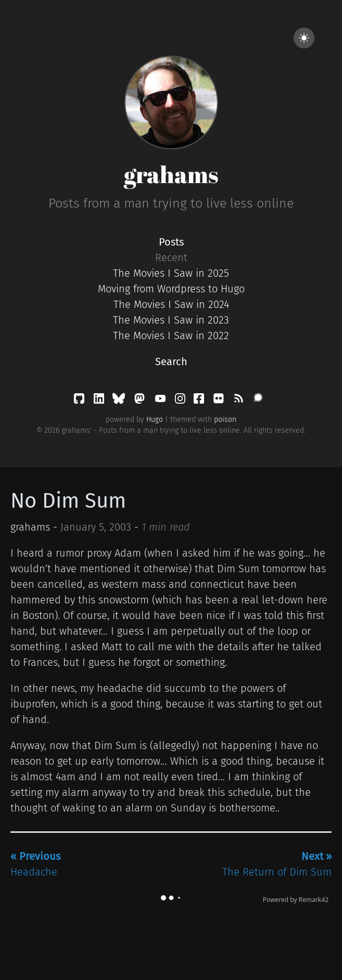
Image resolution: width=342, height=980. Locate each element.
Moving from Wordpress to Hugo (171, 289)
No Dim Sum (68, 501)
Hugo (155, 420)
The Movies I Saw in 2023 (171, 320)
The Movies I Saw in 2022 (171, 336)
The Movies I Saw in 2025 (171, 273)
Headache (35, 864)
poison (225, 420)
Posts (171, 242)
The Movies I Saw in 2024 (171, 304)
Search (171, 362)
